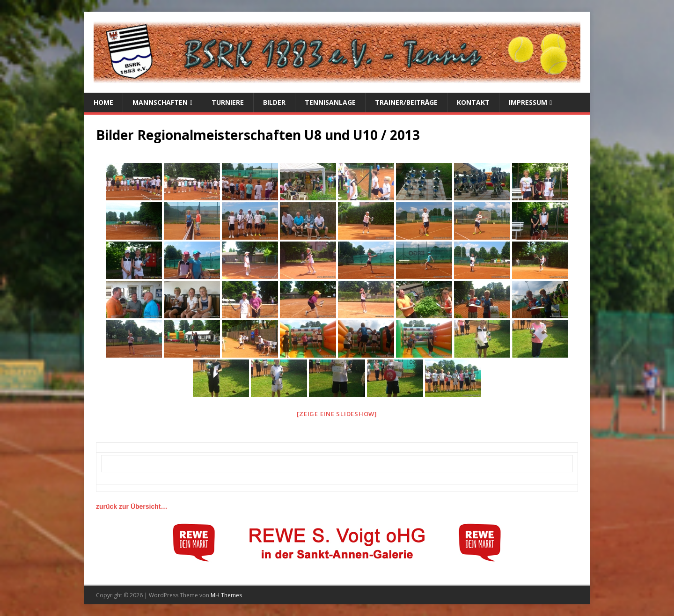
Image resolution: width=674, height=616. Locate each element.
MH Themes (226, 595)
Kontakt (473, 102)
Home (103, 102)
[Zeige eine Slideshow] (337, 414)
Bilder (274, 102)
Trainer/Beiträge (406, 102)
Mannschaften (160, 102)
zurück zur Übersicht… (132, 506)
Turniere (228, 102)
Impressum (528, 102)
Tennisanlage (330, 102)
